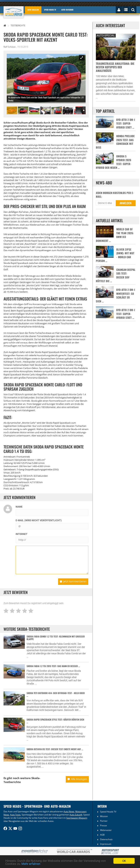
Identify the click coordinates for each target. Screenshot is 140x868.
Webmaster (106, 830)
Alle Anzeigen (77, 779)
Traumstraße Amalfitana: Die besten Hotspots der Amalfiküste (115, 67)
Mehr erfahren (31, 864)
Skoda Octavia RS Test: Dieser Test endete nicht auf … (55, 749)
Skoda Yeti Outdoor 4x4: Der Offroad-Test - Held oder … (56, 694)
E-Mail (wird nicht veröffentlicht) (39, 520)
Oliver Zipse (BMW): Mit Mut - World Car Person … (115, 255)
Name (19, 507)
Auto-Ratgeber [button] (67, 10)
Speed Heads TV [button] (50, 10)
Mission (104, 816)
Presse (103, 825)
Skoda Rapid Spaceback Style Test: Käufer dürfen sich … (55, 721)
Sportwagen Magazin (77, 818)
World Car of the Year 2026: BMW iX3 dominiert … (115, 235)
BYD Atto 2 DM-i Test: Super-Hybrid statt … (126, 124)
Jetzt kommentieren (73, 581)
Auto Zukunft (76, 815)
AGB (102, 835)
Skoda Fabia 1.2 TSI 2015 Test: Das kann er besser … (53, 666)
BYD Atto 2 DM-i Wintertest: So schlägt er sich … (115, 295)
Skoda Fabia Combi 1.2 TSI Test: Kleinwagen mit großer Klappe (56, 638)
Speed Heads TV (108, 812)
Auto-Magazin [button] (33, 10)
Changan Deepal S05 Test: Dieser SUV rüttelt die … (116, 275)
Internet (22, 534)
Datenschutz (106, 839)
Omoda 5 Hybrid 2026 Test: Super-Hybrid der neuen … (114, 162)
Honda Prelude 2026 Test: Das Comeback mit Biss (115, 142)
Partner (104, 821)
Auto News (69, 811)
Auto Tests (15, 815)
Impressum (106, 844)
